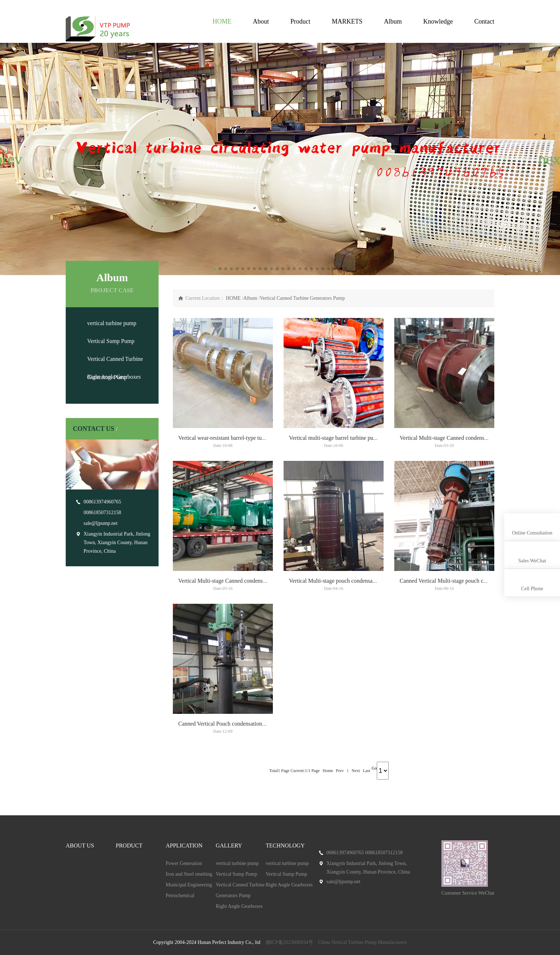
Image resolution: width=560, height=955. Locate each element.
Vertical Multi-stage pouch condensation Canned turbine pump (361, 581)
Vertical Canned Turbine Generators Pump (302, 298)
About (261, 21)
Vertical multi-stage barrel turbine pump (335, 438)
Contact (484, 21)
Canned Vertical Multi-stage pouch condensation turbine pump (471, 581)
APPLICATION (184, 845)
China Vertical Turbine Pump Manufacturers (363, 942)
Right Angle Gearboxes (114, 377)
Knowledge (438, 21)
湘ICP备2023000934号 (289, 942)
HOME (222, 21)
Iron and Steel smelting (189, 874)
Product (300, 21)
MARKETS (347, 21)
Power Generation (184, 863)
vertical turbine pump (112, 323)
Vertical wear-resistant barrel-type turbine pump (233, 438)
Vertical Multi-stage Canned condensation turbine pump (464, 438)
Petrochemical (180, 896)
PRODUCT (129, 845)
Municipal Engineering (189, 885)
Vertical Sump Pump (111, 341)
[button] (8, 159)
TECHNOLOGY (285, 845)
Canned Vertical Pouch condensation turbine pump (236, 724)
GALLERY (229, 845)
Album (393, 21)
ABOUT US (80, 845)
